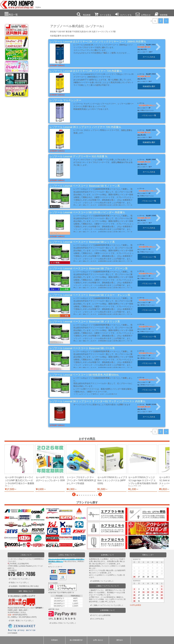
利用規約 (55, 640)
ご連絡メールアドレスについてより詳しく (108, 605)
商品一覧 (11, 14)
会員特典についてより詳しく (103, 581)
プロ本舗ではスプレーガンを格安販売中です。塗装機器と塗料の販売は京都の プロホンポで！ (16, 4)
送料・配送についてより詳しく (22, 621)
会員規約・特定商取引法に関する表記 (25, 586)
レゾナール (144, 103)
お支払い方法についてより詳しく (64, 623)
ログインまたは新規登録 (101, 615)
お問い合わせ (98, 640)
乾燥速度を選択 (152, 86)
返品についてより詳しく (20, 582)
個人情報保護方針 (76, 640)
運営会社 (120, 640)
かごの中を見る (98, 619)
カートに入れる (152, 57)
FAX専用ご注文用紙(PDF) (20, 564)
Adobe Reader (26, 566)
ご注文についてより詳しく (21, 579)
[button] (74, 495)
